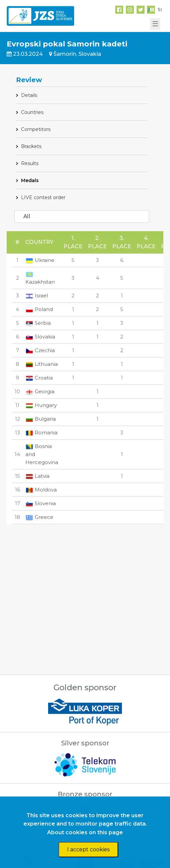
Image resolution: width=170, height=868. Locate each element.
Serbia (38, 323)
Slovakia (40, 337)
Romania (41, 432)
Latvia (37, 476)
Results (30, 163)
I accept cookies (88, 849)
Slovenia (41, 503)
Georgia (40, 391)
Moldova (41, 490)
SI (160, 9)
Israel (37, 296)
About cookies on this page (85, 832)
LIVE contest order (43, 197)
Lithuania (42, 364)
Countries (32, 112)
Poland (39, 309)
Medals (30, 180)
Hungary (41, 405)
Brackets (31, 146)
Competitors (36, 129)
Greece (39, 517)
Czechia (40, 350)
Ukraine (40, 260)
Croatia (39, 378)
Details (29, 95)
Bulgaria (41, 419)
